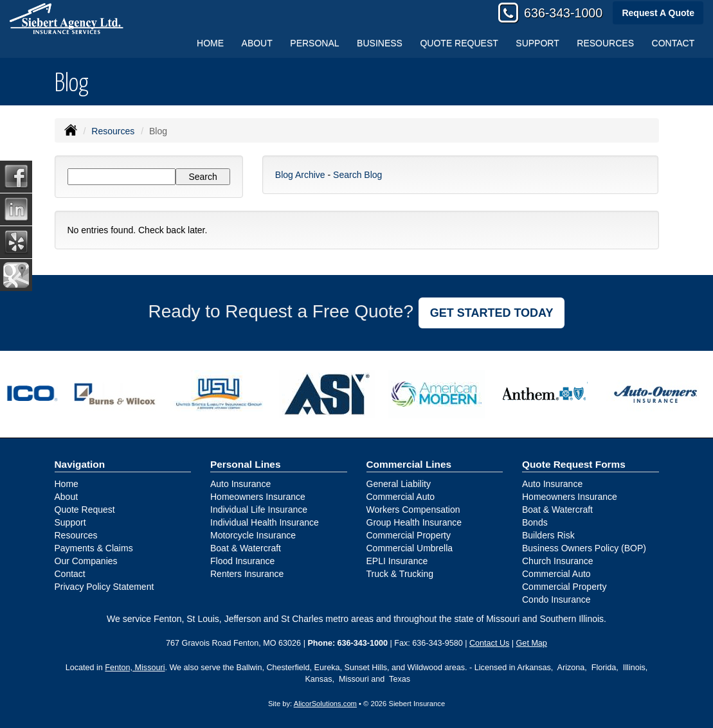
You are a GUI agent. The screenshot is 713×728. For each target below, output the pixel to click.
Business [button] (380, 43)
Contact (673, 43)
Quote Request (85, 510)
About (257, 43)
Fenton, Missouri (135, 668)
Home (210, 43)
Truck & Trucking (400, 574)
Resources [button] (605, 43)
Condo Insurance (556, 599)
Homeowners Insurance (258, 497)
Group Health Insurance (414, 522)
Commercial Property (409, 535)
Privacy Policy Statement (104, 587)
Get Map (532, 643)
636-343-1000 (563, 13)
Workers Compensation (413, 510)
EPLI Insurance (397, 561)
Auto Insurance (240, 484)
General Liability (399, 484)
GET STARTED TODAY (492, 313)
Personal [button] (314, 43)
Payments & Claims (94, 548)
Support (70, 522)
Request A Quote (658, 13)
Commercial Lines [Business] (409, 464)
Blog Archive (300, 175)
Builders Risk (548, 535)
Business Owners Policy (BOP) (584, 548)
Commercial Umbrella (410, 548)
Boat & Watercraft (246, 548)
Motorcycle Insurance (253, 535)
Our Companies (86, 561)
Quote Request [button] (459, 43)
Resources (113, 131)
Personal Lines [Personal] (246, 464)
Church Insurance (558, 561)
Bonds (535, 522)
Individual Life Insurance (259, 510)
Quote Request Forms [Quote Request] (574, 464)
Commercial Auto (401, 497)
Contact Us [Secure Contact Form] (489, 643)
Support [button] (537, 43)
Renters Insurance (247, 574)
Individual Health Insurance (265, 522)
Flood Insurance (242, 561)
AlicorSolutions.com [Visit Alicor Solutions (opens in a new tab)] (325, 704)
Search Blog (357, 175)
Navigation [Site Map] (80, 464)
